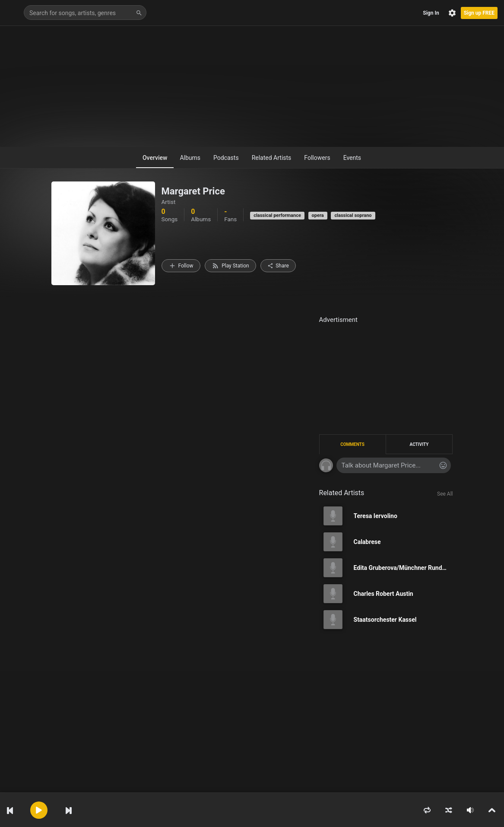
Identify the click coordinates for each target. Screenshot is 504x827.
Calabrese (367, 542)
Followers (317, 158)
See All (445, 494)
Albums (190, 158)
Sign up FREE (479, 13)
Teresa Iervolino (376, 516)
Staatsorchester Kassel (385, 620)
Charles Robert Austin (384, 594)
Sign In (431, 13)
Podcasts (226, 158)
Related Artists (272, 158)
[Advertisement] (252, 86)
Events (352, 158)
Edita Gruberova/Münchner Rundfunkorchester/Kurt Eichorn (403, 568)
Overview (155, 158)
